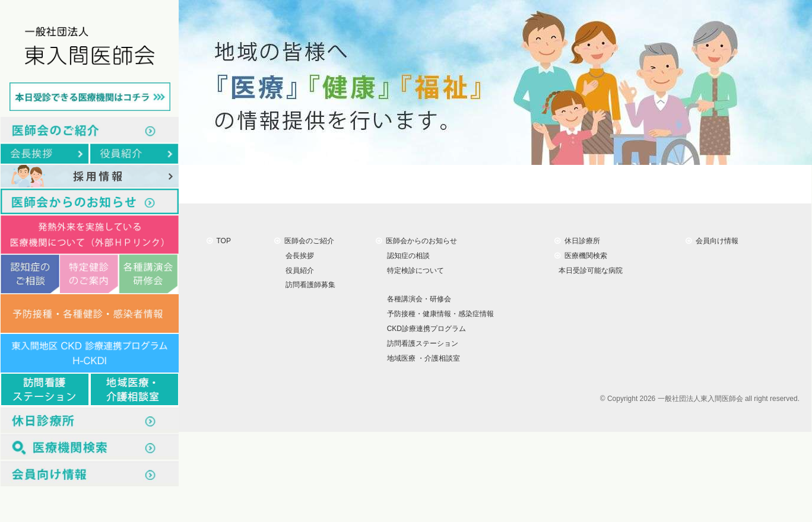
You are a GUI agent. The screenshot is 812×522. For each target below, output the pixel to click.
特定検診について (413, 270)
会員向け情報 (712, 241)
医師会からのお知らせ (416, 241)
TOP (219, 241)
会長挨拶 (298, 256)
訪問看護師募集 (308, 285)
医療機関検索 (581, 256)
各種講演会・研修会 (417, 299)
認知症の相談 (406, 256)
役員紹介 (298, 270)
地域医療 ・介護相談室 (421, 358)
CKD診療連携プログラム (424, 329)
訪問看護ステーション (421, 343)
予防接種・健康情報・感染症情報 (438, 314)
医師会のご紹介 (304, 241)
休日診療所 (577, 241)
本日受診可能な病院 (589, 270)
